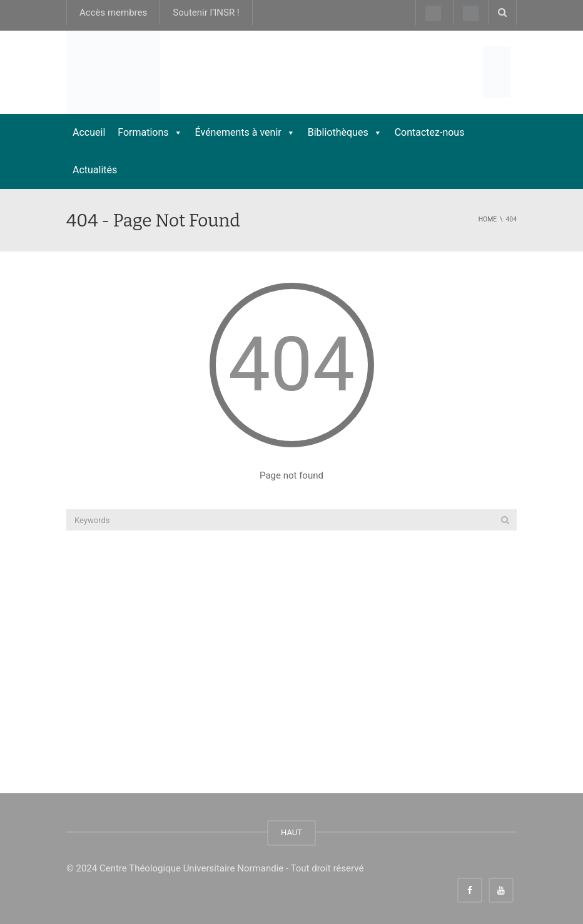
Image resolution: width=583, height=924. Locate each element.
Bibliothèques (345, 133)
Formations (150, 133)
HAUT (291, 832)
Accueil (89, 132)
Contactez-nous (430, 132)
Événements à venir (245, 133)
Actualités (95, 170)
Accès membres (113, 13)
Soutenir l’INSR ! (206, 13)
